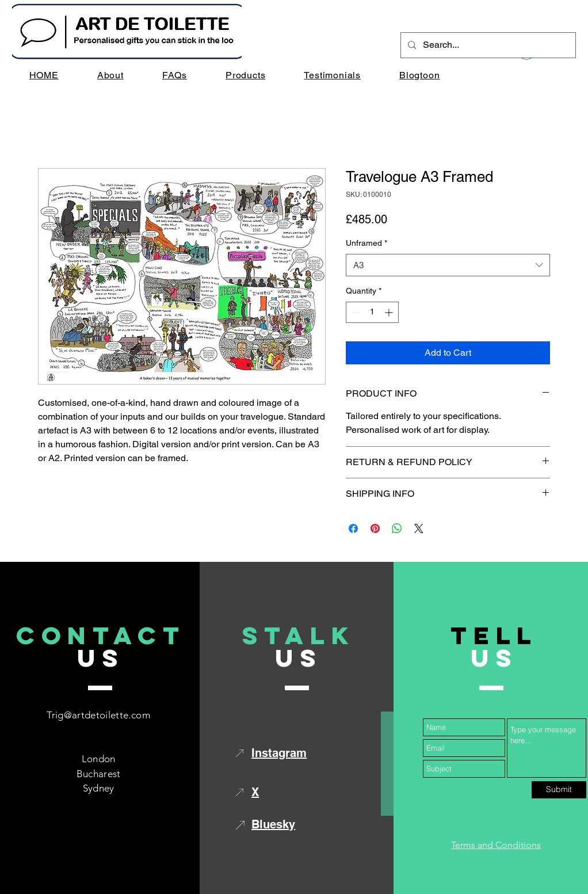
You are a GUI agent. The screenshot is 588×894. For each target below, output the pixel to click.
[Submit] (559, 790)
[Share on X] (419, 528)
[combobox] (448, 265)
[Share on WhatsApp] (397, 528)
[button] (246, 75)
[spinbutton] (372, 312)
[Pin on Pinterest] (375, 528)
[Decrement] (355, 312)
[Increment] (390, 312)
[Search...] (487, 45)
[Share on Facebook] (353, 528)
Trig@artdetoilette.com (98, 715)
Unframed (366, 243)
